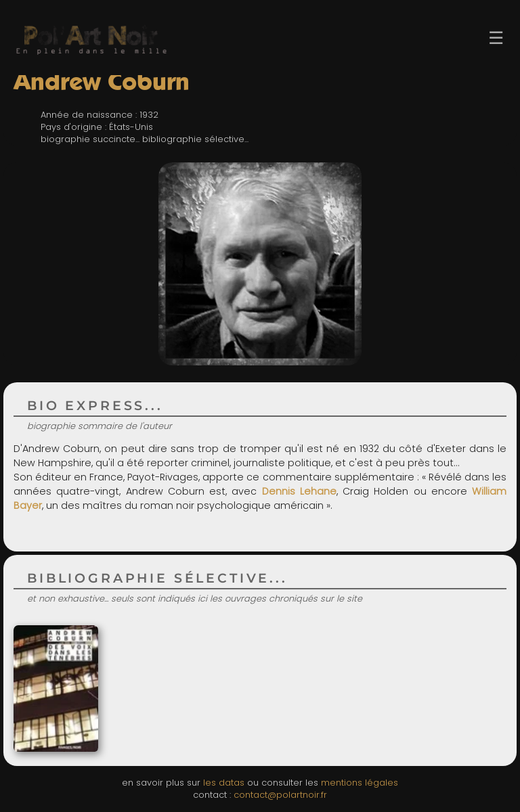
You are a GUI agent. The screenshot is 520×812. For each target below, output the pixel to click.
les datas (224, 783)
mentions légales (360, 783)
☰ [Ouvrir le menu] (496, 38)
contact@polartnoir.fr (280, 795)
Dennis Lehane (299, 491)
